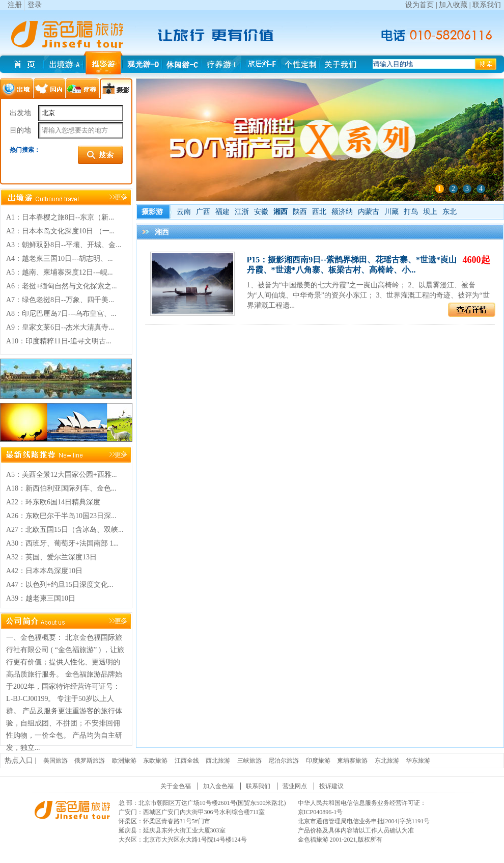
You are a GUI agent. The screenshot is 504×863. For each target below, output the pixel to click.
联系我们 (487, 5)
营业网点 (295, 786)
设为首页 (419, 5)
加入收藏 (453, 5)
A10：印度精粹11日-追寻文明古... (59, 341)
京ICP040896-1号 (320, 812)
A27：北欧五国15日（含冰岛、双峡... (65, 530)
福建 (222, 212)
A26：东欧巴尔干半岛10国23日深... (61, 516)
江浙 (242, 212)
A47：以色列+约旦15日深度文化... (60, 585)
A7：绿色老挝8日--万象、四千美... (60, 300)
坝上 (430, 212)
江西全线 (187, 761)
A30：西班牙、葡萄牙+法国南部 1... (62, 543)
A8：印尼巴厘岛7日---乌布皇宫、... (61, 314)
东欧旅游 (155, 761)
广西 (203, 212)
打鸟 (411, 212)
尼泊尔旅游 (284, 761)
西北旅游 (218, 761)
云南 (184, 212)
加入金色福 (218, 786)
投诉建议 (331, 786)
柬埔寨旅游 (352, 761)
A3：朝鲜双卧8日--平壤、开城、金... (64, 245)
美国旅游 (55, 761)
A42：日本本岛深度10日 (44, 571)
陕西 (300, 212)
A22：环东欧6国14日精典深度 (53, 502)
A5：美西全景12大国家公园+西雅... (62, 475)
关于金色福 (176, 786)
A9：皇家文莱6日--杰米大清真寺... (60, 327)
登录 (35, 5)
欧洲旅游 (124, 761)
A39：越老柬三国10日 (41, 598)
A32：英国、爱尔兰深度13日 (51, 557)
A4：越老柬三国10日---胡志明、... (60, 259)
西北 (319, 212)
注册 (15, 5)
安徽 (261, 212)
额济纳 (342, 212)
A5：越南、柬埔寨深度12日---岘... (60, 272)
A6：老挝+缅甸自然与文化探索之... (62, 286)
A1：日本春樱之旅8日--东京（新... (60, 217)
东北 (450, 212)
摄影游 (152, 212)
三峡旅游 (249, 761)
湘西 (281, 212)
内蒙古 (369, 212)
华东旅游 (418, 761)
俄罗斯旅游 (90, 761)
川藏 (391, 212)
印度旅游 (318, 761)
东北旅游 (387, 761)
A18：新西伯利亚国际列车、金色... (61, 488)
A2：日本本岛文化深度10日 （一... (60, 231)
